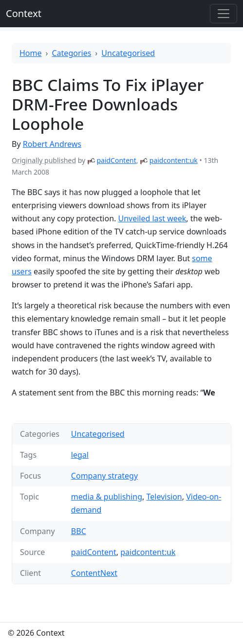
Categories (72, 53)
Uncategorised (128, 53)
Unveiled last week (152, 218)
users (22, 271)
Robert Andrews (52, 144)
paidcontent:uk (174, 160)
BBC (79, 531)
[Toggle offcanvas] (224, 14)
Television (164, 497)
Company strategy (104, 476)
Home (31, 53)
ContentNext (94, 573)
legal (80, 455)
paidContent (116, 160)
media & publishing (107, 497)
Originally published (44, 160)
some (202, 258)
